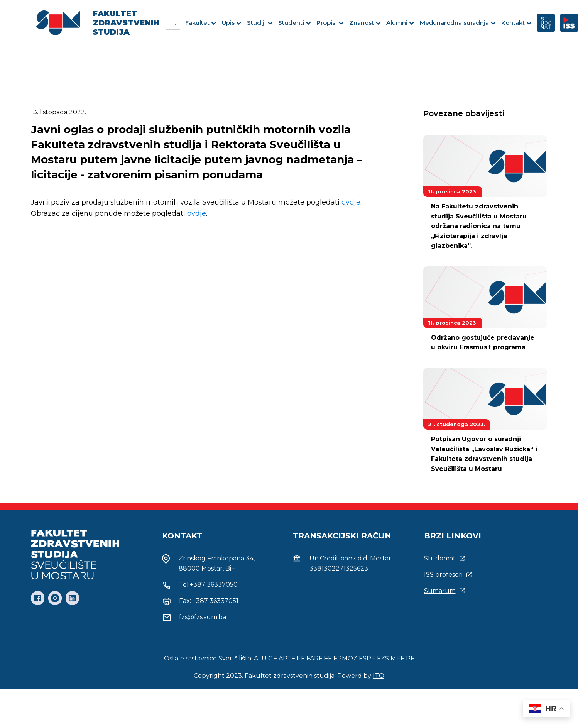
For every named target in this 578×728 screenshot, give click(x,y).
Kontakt (516, 23)
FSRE (367, 658)
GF (273, 658)
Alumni (400, 23)
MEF (397, 658)
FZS (383, 658)
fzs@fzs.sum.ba (203, 617)
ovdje (351, 202)
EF (302, 658)
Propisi (330, 23)
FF (328, 658)
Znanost (365, 23)
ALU (260, 658)
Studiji (260, 23)
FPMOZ (345, 658)
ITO (379, 676)
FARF (314, 658)
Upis (232, 23)
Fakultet (201, 23)
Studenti (295, 23)
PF (410, 658)
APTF (287, 658)
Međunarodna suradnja (458, 23)
